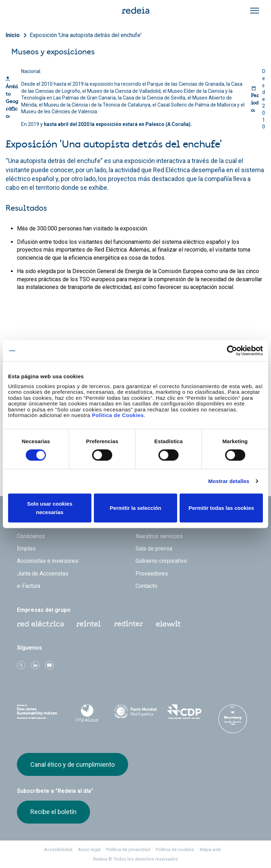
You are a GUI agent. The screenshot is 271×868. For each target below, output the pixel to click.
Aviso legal (89, 849)
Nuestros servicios (159, 536)
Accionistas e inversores (48, 561)
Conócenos (31, 536)
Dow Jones (38, 712)
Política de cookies (175, 849)
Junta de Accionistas (43, 574)
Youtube (49, 665)
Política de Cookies (118, 415)
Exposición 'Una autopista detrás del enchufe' (86, 35)
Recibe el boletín (53, 812)
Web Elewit (168, 624)
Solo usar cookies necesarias (50, 508)
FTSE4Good (87, 713)
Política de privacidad (128, 849)
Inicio (13, 35)
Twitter (21, 665)
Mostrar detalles (229, 481)
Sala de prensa (154, 548)
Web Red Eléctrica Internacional (128, 624)
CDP (184, 712)
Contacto (146, 586)
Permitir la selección (135, 508)
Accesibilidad (58, 849)
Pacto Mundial (135, 712)
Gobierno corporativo (161, 561)
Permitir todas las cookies (221, 508)
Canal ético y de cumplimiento (73, 764)
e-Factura (29, 586)
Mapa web (210, 849)
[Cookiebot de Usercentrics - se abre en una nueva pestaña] (232, 351)
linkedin (35, 665)
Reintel (89, 624)
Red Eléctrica (40, 624)
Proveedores (152, 574)
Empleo (26, 548)
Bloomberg (233, 719)
